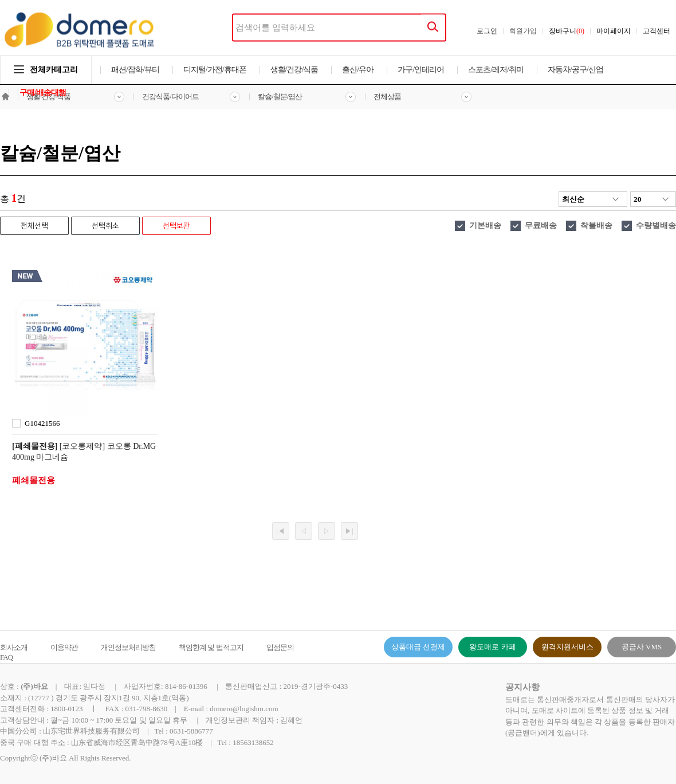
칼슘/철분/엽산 (280, 97)
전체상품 (387, 97)
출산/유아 (358, 70)
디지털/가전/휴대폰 (215, 70)
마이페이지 (614, 31)
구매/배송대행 (43, 93)
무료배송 (541, 226)
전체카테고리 (46, 70)
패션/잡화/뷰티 (135, 70)
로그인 (487, 31)
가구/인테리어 (421, 70)
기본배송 (485, 226)
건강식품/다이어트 (170, 97)
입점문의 (280, 647)
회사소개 (14, 647)
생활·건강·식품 (48, 97)
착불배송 (596, 226)
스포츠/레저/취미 (496, 70)
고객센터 (657, 31)
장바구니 (567, 31)
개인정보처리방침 (128, 647)
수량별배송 (656, 226)
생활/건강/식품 (294, 70)
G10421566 (42, 423)
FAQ (6, 657)
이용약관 (64, 647)
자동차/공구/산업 (575, 70)
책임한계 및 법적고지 (211, 647)
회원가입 (523, 31)
